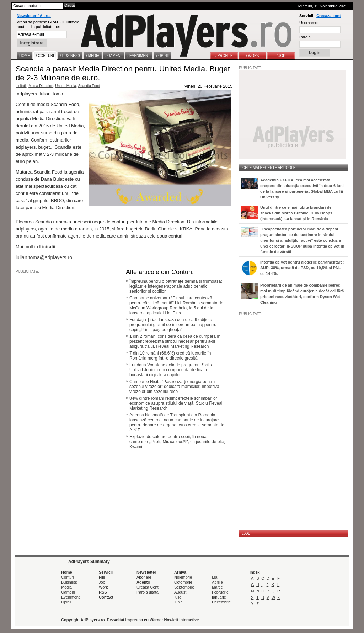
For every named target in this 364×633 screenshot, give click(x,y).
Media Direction (41, 86)
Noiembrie (183, 577)
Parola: (306, 37)
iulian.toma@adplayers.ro (44, 257)
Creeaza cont (328, 16)
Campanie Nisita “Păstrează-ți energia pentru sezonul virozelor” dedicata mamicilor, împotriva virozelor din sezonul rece (174, 387)
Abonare (144, 577)
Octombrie (183, 582)
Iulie (178, 597)
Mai (215, 577)
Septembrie (184, 587)
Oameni (68, 592)
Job (102, 582)
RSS (103, 592)
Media (66, 587)
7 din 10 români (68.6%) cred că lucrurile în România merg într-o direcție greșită (170, 356)
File (102, 577)
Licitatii (21, 86)
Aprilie (217, 582)
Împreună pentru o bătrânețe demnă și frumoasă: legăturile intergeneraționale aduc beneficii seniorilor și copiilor (176, 286)
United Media (66, 86)
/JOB (246, 534)
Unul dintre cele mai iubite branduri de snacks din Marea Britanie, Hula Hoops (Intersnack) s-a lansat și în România (296, 213)
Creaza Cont (148, 587)
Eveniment (70, 597)
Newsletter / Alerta (34, 16)
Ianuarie (219, 597)
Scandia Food (89, 86)
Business (69, 582)
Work (103, 587)
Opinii (66, 602)
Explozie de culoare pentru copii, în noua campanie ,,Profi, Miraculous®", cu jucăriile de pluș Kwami (177, 442)
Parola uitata (148, 592)
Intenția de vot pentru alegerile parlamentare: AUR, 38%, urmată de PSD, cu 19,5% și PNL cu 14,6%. (302, 268)
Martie (217, 587)
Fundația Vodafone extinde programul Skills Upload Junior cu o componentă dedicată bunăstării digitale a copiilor (170, 370)
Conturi (67, 577)
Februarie (220, 592)
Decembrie (221, 602)
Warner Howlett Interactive (174, 620)
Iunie (178, 602)
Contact (106, 597)
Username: (309, 23)
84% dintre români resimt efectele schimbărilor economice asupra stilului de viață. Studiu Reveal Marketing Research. (176, 403)
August (180, 592)
